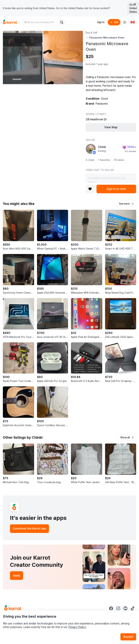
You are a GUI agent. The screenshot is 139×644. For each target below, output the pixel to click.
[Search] (62, 22)
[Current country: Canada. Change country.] (133, 22)
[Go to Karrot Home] (13, 608)
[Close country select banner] (135, 4)
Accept (128, 637)
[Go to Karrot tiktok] (133, 608)
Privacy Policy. (77, 627)
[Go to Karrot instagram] (118, 608)
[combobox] (41, 22)
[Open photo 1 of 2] (23, 58)
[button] (126, 204)
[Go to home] (10, 22)
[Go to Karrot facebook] (111, 608)
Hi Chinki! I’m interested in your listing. (111, 178)
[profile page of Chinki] (91, 149)
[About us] (125, 22)
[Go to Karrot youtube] (125, 608)
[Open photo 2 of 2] (63, 58)
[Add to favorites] (90, 189)
